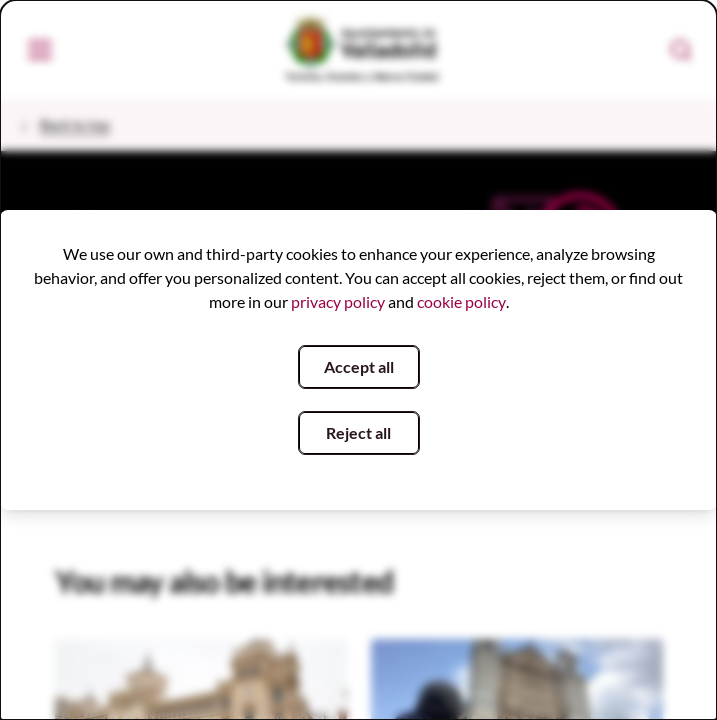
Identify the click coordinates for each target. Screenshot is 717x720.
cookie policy (461, 301)
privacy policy (338, 301)
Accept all (359, 366)
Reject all (358, 432)
